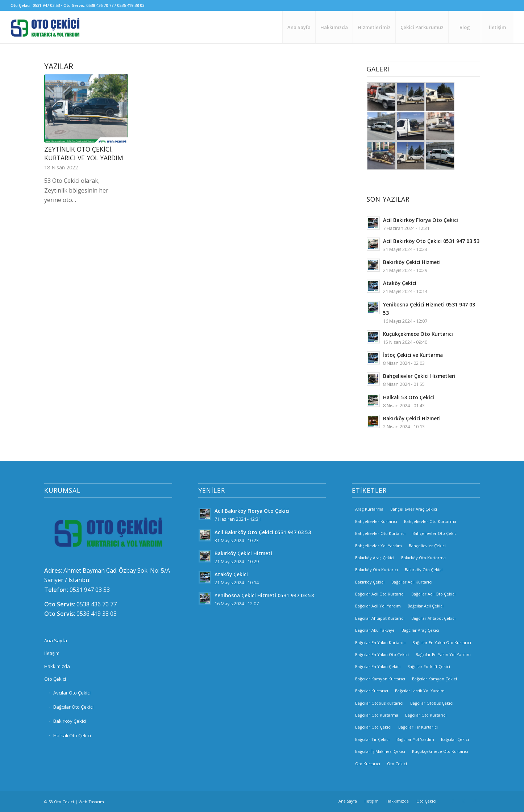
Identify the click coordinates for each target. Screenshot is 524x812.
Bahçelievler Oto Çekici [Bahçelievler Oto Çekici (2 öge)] (435, 533)
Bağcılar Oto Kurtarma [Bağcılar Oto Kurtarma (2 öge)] (377, 715)
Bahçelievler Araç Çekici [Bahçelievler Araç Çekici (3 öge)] (414, 509)
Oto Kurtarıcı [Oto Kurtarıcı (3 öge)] (368, 764)
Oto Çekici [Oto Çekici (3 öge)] (397, 764)
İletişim (52, 653)
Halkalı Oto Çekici (72, 735)
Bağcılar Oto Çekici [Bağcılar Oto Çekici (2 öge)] (373, 727)
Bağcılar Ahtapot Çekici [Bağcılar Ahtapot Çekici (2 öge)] (433, 618)
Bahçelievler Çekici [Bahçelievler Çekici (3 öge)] (427, 546)
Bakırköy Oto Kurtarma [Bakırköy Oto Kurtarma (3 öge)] (423, 558)
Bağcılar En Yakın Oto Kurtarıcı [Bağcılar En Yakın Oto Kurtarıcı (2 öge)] (442, 642)
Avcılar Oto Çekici (72, 693)
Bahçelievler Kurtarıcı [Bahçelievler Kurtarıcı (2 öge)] (376, 521)
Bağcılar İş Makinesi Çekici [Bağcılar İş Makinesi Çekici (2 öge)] (380, 751)
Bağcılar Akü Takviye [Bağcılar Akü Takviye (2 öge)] (375, 630)
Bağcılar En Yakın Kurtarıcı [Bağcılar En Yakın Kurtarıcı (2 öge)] (380, 642)
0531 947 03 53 (90, 590)
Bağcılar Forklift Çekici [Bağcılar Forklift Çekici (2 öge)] (429, 666)
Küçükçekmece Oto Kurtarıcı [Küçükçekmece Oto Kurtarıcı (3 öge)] (440, 751)
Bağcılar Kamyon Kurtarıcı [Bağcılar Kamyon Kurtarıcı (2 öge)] (380, 679)
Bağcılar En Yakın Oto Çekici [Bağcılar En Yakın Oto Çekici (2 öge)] (382, 654)
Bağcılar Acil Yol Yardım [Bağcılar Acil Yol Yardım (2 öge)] (378, 606)
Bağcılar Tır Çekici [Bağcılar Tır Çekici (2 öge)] (372, 739)
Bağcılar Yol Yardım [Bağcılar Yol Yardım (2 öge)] (415, 739)
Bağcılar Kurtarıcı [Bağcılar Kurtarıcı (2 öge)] (372, 691)
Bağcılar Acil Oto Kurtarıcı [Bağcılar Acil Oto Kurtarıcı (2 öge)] (380, 594)
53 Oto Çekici (61, 802)
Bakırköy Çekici (70, 721)
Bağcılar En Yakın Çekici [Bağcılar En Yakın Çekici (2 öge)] (378, 666)
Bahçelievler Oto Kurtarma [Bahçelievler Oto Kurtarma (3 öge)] (430, 521)
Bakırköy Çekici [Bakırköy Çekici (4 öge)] (370, 582)
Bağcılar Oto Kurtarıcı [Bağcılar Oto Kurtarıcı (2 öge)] (426, 715)
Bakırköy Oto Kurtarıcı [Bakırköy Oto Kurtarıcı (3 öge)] (377, 570)
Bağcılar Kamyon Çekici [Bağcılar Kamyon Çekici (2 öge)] (434, 679)
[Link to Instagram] (463, 801)
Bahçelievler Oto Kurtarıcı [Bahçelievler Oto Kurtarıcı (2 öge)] (380, 533)
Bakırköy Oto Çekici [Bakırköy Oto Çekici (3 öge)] (424, 570)
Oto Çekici (55, 679)
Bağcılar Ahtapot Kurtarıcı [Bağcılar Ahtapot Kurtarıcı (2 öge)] (380, 618)
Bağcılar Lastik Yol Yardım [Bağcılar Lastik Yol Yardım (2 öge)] (420, 691)
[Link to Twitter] (474, 801)
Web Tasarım (91, 802)
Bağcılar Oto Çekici (73, 707)
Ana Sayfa (56, 640)
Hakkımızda (57, 666)
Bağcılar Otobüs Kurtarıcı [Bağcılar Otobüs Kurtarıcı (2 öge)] (379, 703)
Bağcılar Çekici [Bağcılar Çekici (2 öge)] (455, 739)
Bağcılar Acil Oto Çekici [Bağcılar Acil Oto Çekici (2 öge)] (433, 594)
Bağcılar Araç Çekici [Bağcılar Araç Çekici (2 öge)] (420, 630)
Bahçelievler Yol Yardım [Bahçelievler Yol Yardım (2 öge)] (379, 546)
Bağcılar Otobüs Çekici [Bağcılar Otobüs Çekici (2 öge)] (432, 703)
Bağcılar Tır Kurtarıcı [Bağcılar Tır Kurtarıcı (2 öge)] (418, 727)
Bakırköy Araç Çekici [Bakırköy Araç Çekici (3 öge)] (375, 558)
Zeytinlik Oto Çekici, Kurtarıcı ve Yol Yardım (84, 154)
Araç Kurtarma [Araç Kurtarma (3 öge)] (369, 509)
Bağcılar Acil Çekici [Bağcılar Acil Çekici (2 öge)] (426, 606)
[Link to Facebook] (453, 801)
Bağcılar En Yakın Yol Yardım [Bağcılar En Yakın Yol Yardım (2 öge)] (443, 654)
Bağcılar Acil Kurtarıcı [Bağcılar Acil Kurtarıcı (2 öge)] (412, 582)
